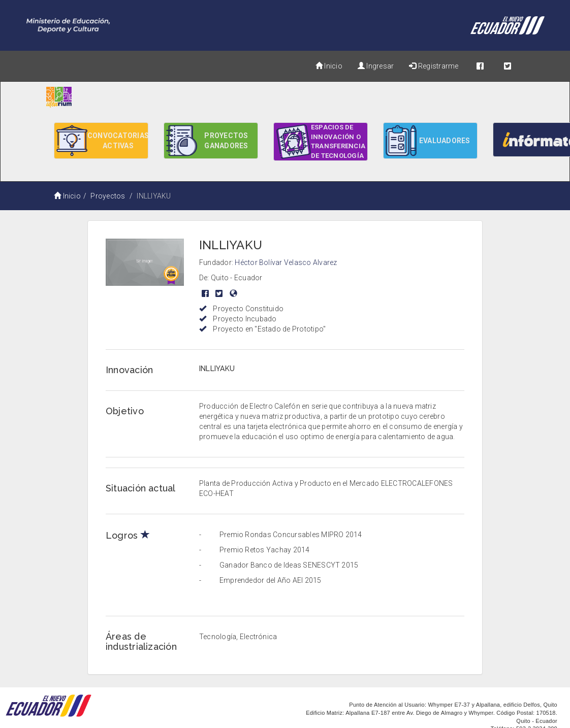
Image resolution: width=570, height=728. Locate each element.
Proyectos (108, 196)
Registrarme (434, 66)
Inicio (329, 66)
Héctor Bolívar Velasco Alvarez (286, 262)
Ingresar (376, 66)
